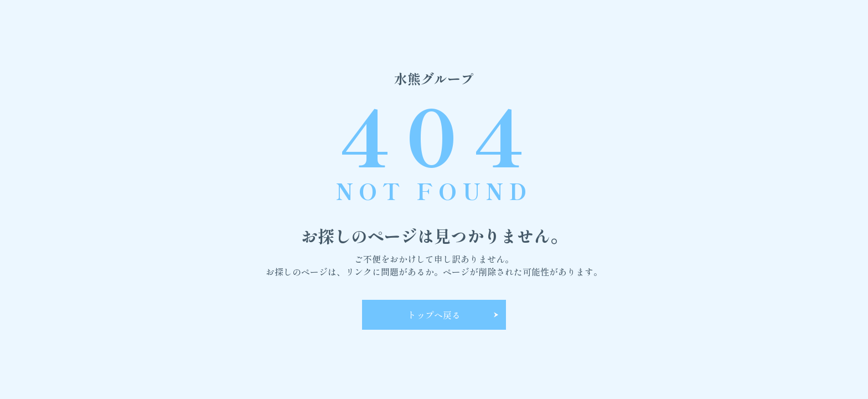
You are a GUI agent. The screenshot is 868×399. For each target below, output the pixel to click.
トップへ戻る (434, 315)
